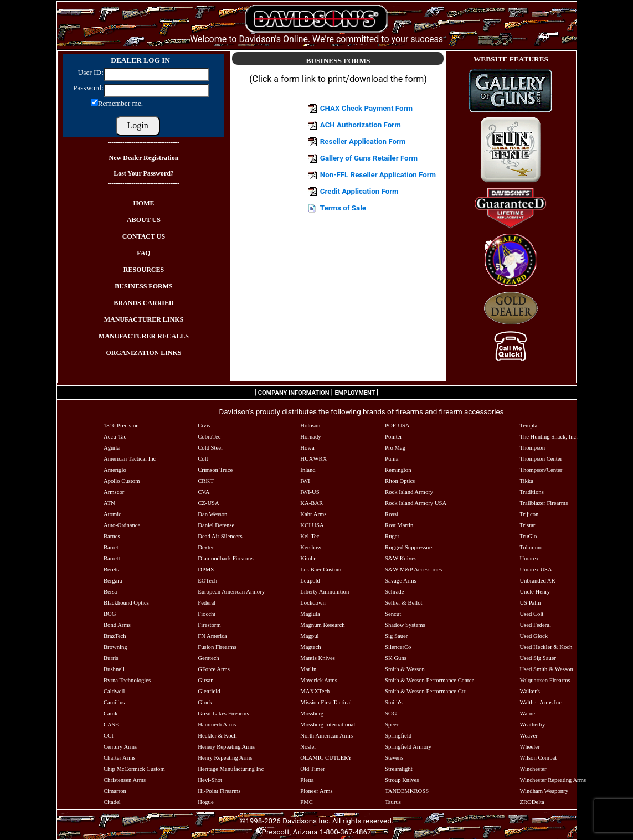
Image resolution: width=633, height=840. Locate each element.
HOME (143, 203)
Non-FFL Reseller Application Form (378, 175)
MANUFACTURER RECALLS (144, 336)
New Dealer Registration (144, 158)
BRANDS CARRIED (143, 303)
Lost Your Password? (144, 173)
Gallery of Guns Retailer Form (369, 158)
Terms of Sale (343, 208)
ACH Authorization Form (361, 125)
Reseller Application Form (363, 141)
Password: (88, 88)
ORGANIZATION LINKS (143, 353)
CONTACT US (144, 236)
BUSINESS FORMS (143, 286)
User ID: (91, 72)
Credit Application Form (359, 191)
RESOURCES (144, 270)
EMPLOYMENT (355, 393)
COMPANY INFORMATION (294, 393)
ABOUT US (144, 220)
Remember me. (120, 103)
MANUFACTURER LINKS (144, 319)
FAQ (143, 253)
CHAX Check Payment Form (366, 108)
